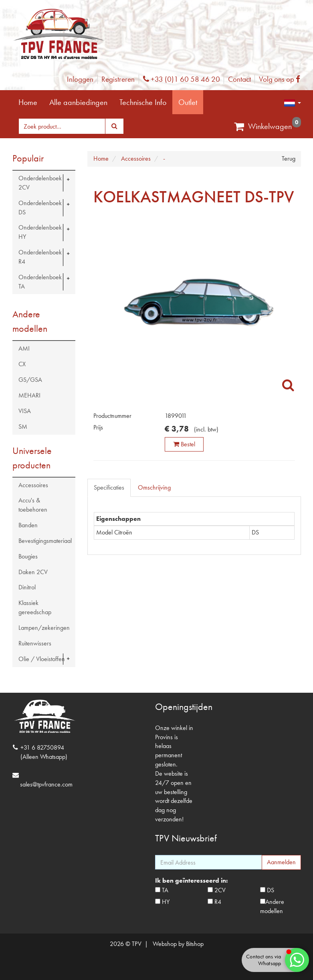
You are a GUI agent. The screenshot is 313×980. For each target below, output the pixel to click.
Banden (28, 525)
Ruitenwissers (35, 643)
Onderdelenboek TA (40, 282)
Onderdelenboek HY (40, 232)
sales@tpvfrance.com (46, 784)
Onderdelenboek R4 (40, 257)
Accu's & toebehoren (33, 505)
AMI (24, 348)
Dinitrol (27, 587)
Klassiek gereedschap (35, 607)
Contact (239, 79)
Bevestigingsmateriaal (45, 541)
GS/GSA (30, 380)
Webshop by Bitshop (178, 944)
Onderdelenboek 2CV (40, 183)
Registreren (118, 79)
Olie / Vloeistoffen (42, 659)
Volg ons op (282, 79)
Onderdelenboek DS (40, 208)
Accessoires (33, 485)
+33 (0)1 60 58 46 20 (182, 79)
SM (23, 426)
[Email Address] (209, 862)
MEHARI (29, 395)
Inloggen (80, 79)
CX (22, 364)
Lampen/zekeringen (44, 628)
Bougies (28, 556)
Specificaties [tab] (109, 487)
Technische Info (143, 102)
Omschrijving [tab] (154, 487)
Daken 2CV (33, 572)
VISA (25, 411)
